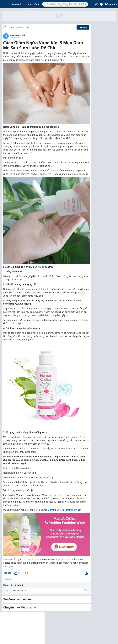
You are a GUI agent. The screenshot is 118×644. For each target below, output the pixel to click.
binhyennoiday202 (18, 35)
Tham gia (83, 27)
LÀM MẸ (12, 27)
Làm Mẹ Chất (24, 27)
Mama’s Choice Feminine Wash (64, 510)
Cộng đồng (33, 4)
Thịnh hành (16, 4)
